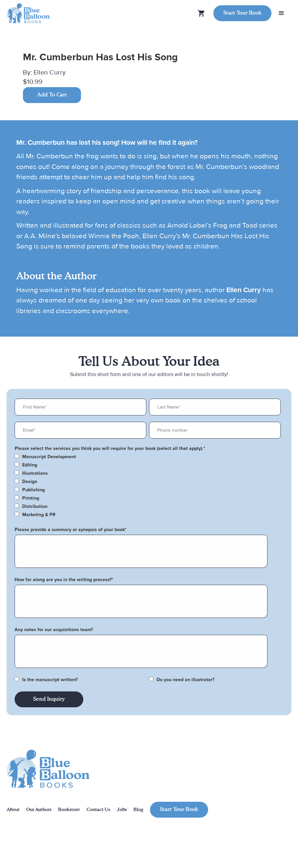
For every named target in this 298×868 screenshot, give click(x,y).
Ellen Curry (50, 73)
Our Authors (39, 810)
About (13, 810)
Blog (138, 810)
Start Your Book (242, 13)
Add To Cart (52, 95)
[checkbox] (148, 457)
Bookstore (69, 810)
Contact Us (98, 810)
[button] (281, 13)
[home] (28, 13)
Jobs (122, 810)
